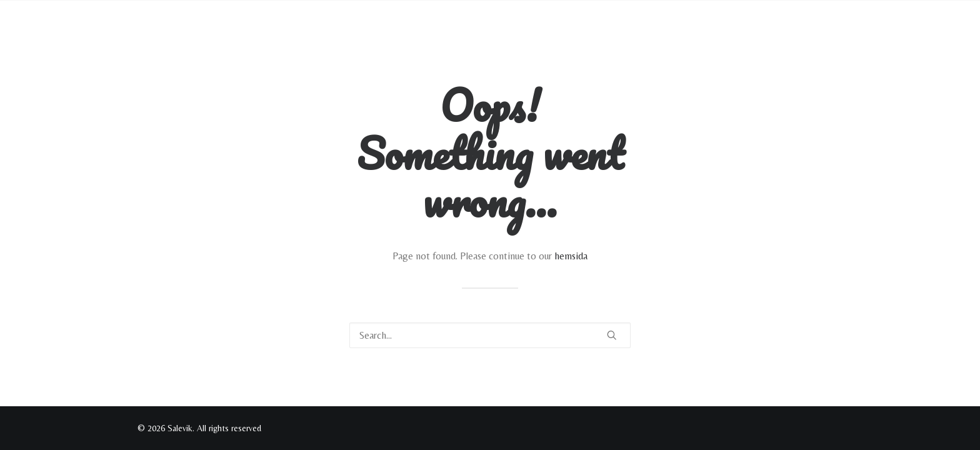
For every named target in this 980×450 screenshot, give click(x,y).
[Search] (490, 335)
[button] (612, 335)
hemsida (571, 256)
